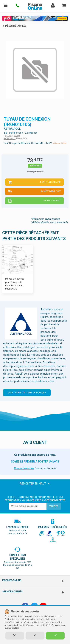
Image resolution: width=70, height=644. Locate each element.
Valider (54, 506)
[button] (18, 6)
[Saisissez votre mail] (28, 506)
